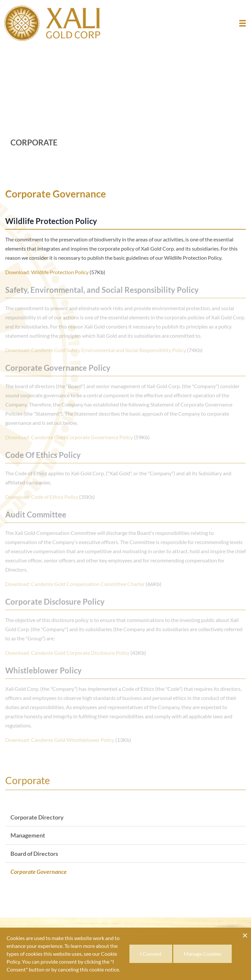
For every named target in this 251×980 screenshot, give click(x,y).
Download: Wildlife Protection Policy (47, 272)
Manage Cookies (202, 954)
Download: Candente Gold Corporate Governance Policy (69, 437)
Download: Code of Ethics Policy (42, 497)
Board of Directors (34, 854)
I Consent (151, 954)
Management (28, 835)
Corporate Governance (39, 872)
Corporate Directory (37, 817)
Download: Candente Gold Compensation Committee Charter (75, 584)
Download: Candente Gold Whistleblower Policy (60, 740)
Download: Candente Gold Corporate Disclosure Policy (67, 653)
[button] (243, 23)
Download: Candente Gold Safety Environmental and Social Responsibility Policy (96, 350)
